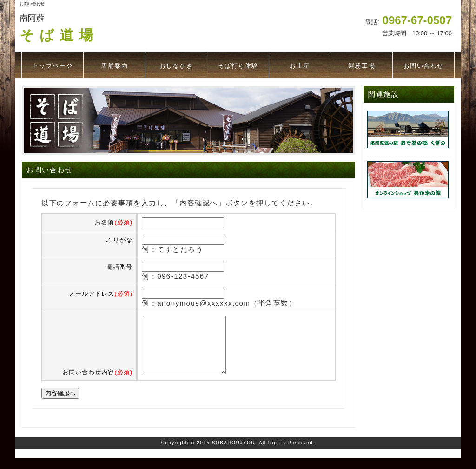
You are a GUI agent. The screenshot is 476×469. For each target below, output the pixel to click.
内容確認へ (60, 404)
